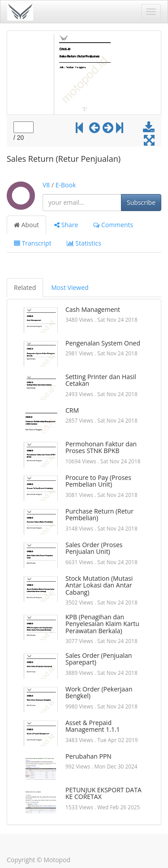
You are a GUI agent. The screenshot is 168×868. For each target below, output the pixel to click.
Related (25, 287)
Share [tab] (66, 225)
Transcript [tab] (33, 243)
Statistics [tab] (84, 243)
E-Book (66, 185)
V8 (46, 185)
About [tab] (26, 225)
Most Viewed (70, 287)
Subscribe (141, 202)
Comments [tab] (113, 225)
